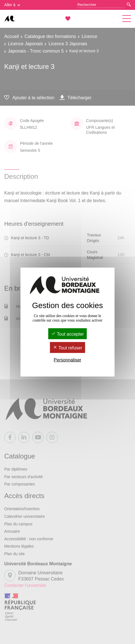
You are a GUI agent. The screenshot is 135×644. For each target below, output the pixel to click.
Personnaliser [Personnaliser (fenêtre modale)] (67, 360)
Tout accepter (67, 334)
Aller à (12, 5)
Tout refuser (68, 348)
